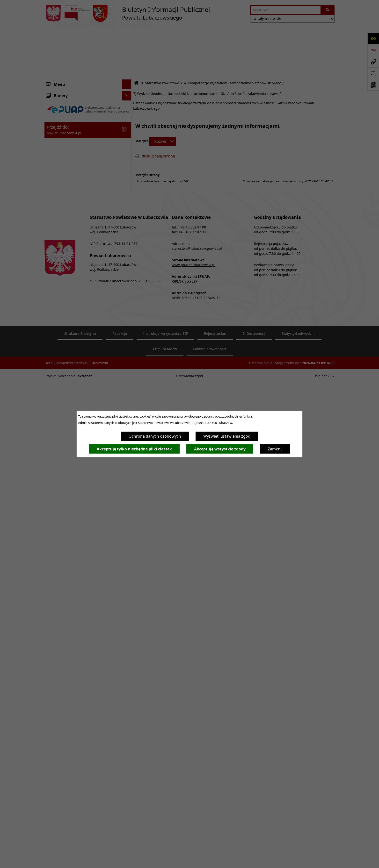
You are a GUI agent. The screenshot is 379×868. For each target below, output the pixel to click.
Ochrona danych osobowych (155, 436)
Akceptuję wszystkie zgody (220, 449)
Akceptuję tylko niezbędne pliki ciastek (134, 449)
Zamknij (275, 449)
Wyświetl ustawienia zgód (227, 436)
